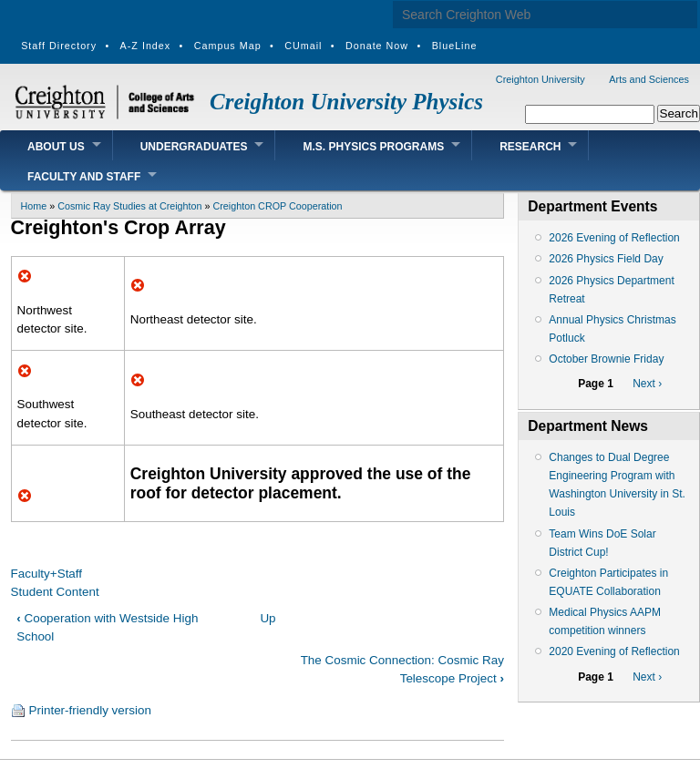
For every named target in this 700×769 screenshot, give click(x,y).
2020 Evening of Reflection (614, 651)
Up (268, 618)
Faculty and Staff (84, 177)
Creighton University (540, 79)
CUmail (303, 46)
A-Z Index (146, 46)
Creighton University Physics (346, 102)
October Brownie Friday (606, 359)
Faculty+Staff (47, 574)
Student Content (55, 592)
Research (530, 147)
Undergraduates (194, 147)
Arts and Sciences (649, 79)
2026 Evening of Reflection (614, 238)
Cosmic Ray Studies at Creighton (129, 206)
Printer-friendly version (90, 710)
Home (34, 206)
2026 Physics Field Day (606, 259)
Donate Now (377, 46)
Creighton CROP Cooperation (278, 206)
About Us (56, 147)
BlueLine (455, 46)
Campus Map (228, 46)
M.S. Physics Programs (373, 147)
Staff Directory (59, 46)
